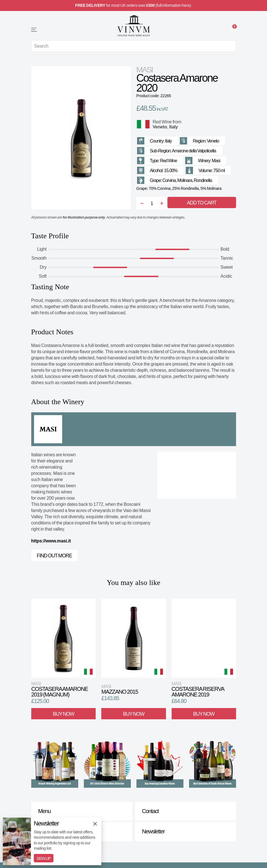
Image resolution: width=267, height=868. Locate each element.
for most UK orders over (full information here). (133, 5)
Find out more (54, 556)
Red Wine (162, 122)
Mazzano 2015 (120, 689)
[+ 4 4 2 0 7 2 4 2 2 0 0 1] (46, 29)
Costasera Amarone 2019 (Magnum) (60, 689)
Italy (173, 127)
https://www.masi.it (51, 541)
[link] (233, 30)
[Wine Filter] (221, 30)
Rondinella (203, 180)
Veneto (160, 127)
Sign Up (44, 858)
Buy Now (63, 714)
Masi (145, 70)
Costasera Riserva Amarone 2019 (198, 689)
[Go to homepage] (134, 26)
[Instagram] (139, 851)
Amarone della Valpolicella (194, 151)
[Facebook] (128, 851)
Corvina (169, 180)
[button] (34, 30)
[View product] (63, 638)
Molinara (185, 180)
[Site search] (134, 46)
